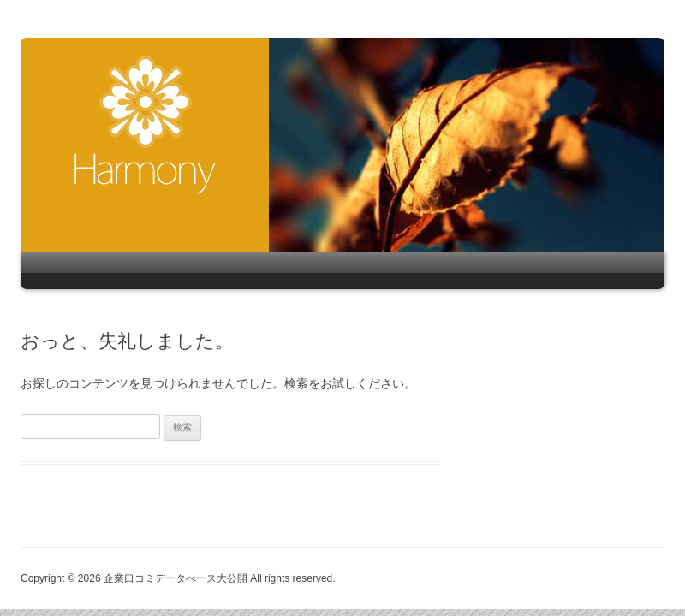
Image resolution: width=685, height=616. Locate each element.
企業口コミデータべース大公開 (145, 124)
